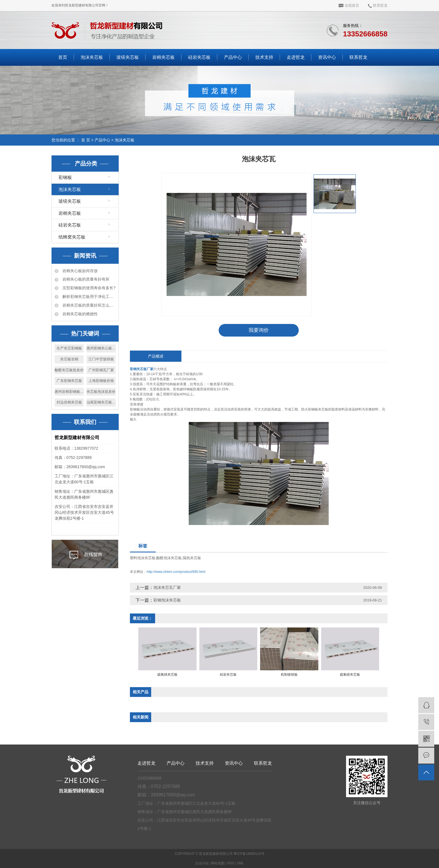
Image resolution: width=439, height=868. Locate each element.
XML (241, 863)
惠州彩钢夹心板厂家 (101, 348)
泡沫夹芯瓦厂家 (167, 587)
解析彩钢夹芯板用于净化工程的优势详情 (88, 297)
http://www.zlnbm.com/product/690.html (176, 572)
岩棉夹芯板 (164, 57)
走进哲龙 (296, 57)
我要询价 (259, 330)
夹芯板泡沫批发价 (101, 392)
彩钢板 (65, 177)
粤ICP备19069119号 (249, 854)
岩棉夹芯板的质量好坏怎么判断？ (88, 305)
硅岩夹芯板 (199, 57)
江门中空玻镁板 (101, 359)
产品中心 (233, 57)
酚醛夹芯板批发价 (69, 370)
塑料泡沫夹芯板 (143, 558)
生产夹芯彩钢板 (69, 348)
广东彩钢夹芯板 (69, 381)
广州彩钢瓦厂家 (101, 370)
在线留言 (349, 5)
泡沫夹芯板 (92, 57)
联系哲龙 (378, 5)
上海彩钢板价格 (101, 381)
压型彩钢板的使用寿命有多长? (88, 288)
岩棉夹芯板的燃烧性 (80, 314)
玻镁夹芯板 (128, 57)
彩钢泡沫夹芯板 (167, 600)
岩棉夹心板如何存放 (80, 271)
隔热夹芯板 (192, 558)
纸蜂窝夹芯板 (72, 237)
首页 (63, 57)
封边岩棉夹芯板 (69, 402)
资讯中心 (327, 57)
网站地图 (218, 863)
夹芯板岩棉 (69, 359)
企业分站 (202, 863)
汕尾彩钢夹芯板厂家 (101, 402)
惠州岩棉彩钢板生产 (69, 392)
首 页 (86, 140)
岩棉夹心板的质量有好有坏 (85, 279)
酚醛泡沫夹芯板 (169, 558)
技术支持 (264, 57)
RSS (231, 863)
